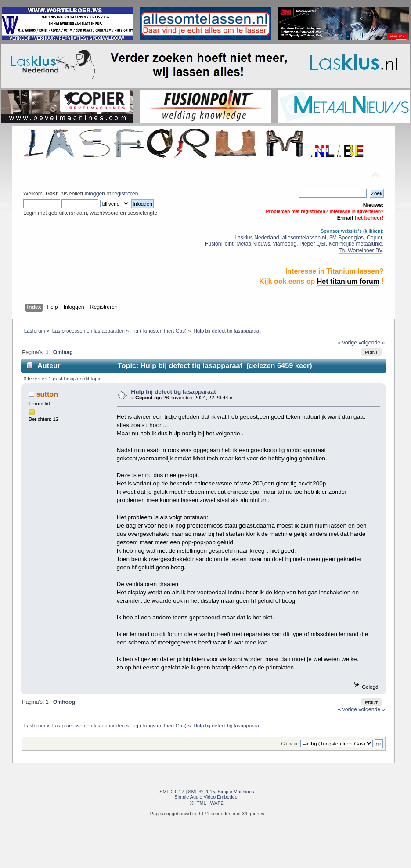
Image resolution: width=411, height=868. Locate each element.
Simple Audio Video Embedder (207, 797)
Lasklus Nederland (257, 238)
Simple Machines (236, 792)
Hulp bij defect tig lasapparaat (173, 392)
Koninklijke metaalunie (356, 244)
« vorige (347, 343)
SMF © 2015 (201, 792)
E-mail (345, 218)
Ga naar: (290, 744)
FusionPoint (219, 244)
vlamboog (285, 244)
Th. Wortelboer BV (360, 250)
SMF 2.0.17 (172, 792)
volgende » (371, 343)
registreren (125, 194)
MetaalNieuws (253, 244)
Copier (374, 238)
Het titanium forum (348, 281)
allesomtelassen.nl (304, 238)
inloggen (95, 194)
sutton (47, 394)
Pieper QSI (313, 244)
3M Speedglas (346, 238)
